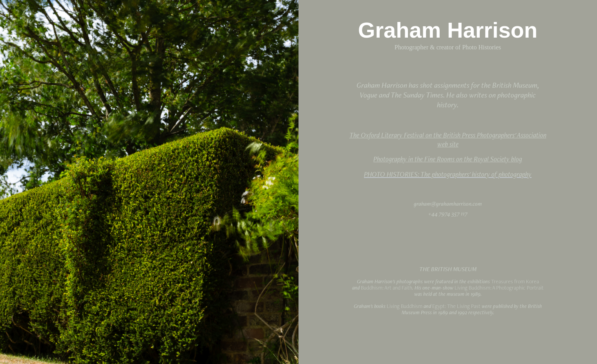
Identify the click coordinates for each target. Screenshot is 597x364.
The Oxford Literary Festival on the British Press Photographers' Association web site (448, 139)
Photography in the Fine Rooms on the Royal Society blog (448, 159)
